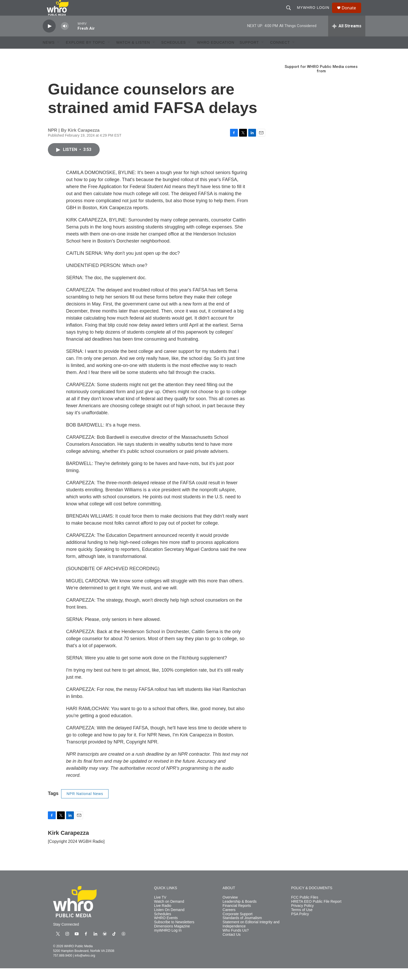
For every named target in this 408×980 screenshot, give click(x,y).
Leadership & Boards (240, 913)
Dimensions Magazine (172, 938)
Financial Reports (237, 917)
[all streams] (347, 38)
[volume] (65, 38)
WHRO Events (166, 930)
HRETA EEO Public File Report (316, 913)
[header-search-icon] (291, 14)
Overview (230, 909)
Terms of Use (302, 922)
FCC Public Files (305, 909)
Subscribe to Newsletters (174, 934)
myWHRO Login (315, 14)
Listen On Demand (169, 922)
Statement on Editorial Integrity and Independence (251, 936)
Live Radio (163, 917)
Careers (229, 922)
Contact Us (231, 946)
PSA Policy (300, 926)
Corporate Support (237, 926)
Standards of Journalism (242, 930)
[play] (49, 38)
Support (249, 54)
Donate (352, 14)
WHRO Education (216, 54)
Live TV (160, 909)
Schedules (162, 926)
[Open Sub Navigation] (59, 54)
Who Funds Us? (235, 942)
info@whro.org (85, 967)
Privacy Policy (302, 917)
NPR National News (85, 805)
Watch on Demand (169, 913)
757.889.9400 (63, 967)
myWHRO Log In (168, 942)
